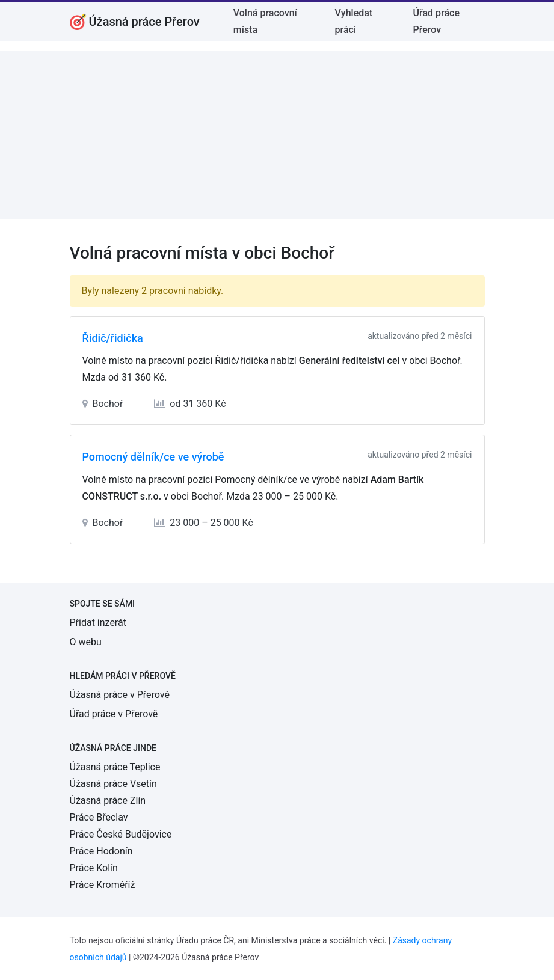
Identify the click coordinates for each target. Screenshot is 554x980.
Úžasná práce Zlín (108, 801)
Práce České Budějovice (121, 834)
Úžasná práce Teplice (115, 767)
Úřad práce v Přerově (114, 714)
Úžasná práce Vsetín (113, 784)
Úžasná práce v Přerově (120, 695)
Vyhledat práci (354, 21)
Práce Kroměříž (103, 885)
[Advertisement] (277, 135)
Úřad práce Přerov (436, 21)
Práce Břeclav (99, 817)
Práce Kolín (94, 868)
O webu (86, 642)
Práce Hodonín (101, 851)
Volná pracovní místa (265, 21)
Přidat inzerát (98, 623)
